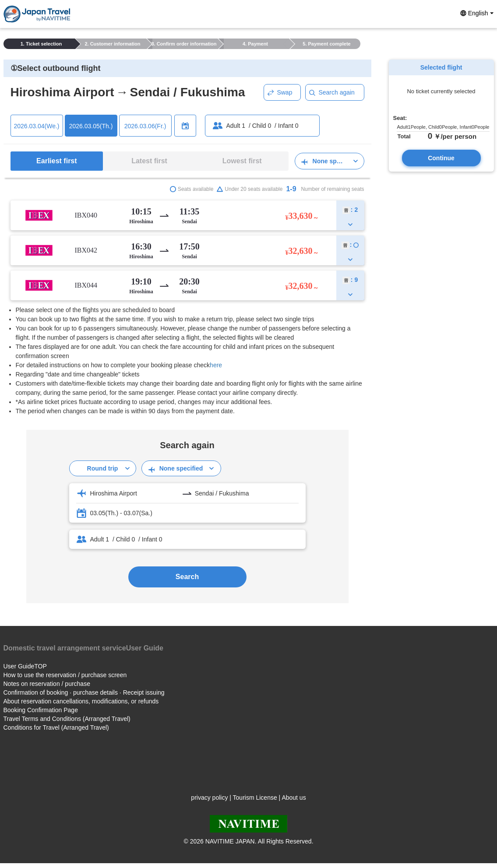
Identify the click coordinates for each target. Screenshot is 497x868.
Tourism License (255, 798)
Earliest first (56, 161)
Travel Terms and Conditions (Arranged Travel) (67, 719)
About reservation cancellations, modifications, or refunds (81, 701)
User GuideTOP (25, 666)
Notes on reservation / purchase (47, 684)
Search (187, 577)
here (216, 365)
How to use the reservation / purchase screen (65, 675)
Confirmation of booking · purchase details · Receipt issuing (84, 692)
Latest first (149, 161)
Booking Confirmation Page (41, 710)
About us (294, 798)
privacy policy (209, 798)
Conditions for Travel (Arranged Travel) (56, 727)
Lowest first (242, 161)
